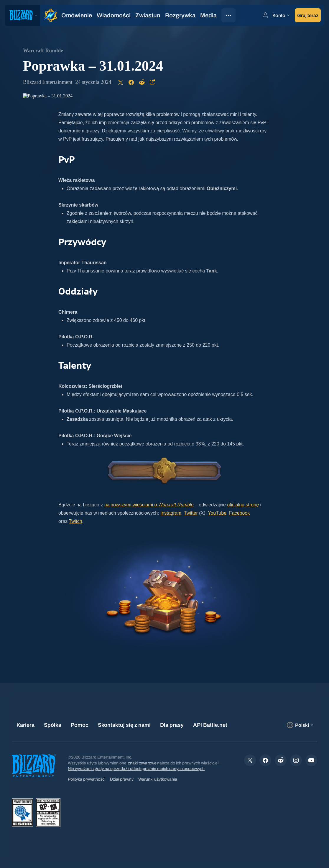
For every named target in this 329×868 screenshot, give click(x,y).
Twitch (75, 521)
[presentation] (22, 15)
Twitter (191, 513)
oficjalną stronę (243, 505)
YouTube (217, 513)
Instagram (171, 513)
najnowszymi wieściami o (149, 505)
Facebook (239, 513)
